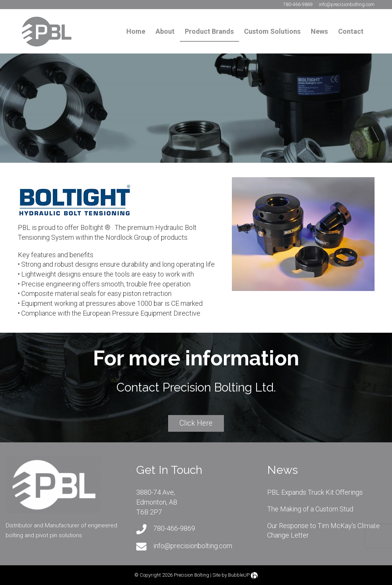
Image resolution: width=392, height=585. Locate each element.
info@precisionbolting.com (347, 4)
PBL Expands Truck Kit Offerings (315, 492)
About (165, 31)
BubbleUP (239, 575)
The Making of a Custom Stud (310, 509)
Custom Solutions (272, 31)
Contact (351, 31)
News (319, 31)
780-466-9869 (298, 4)
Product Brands (209, 31)
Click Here (196, 423)
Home (136, 31)
